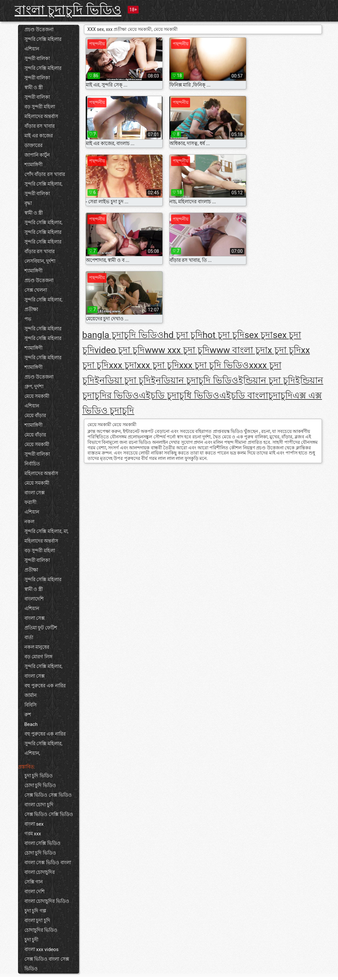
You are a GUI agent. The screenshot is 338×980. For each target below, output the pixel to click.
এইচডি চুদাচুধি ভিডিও (179, 395)
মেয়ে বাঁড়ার (35, 416)
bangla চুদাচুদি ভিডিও (123, 335)
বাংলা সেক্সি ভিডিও (42, 843)
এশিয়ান (32, 49)
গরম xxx (33, 834)
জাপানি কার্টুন (37, 155)
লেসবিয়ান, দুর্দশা (40, 261)
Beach (31, 724)
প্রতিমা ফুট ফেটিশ (41, 628)
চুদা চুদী (32, 940)
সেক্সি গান (34, 882)
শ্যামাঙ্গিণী (33, 165)
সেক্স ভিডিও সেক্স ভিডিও (48, 795)
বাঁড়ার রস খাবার (40, 126)
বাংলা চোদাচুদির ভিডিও (47, 901)
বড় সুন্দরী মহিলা (40, 107)
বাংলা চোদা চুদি (39, 805)
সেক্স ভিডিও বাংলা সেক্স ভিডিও (47, 964)
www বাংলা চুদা (239, 350)
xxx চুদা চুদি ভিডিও (214, 365)
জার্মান (31, 695)
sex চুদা (259, 335)
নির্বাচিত (32, 464)
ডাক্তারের (33, 145)
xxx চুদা (123, 365)
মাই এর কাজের (39, 136)
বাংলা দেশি (35, 892)
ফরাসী (30, 502)
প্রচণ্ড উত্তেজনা (39, 30)
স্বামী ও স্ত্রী (34, 87)
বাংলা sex (34, 824)
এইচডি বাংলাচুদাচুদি (256, 395)
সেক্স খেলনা (36, 290)
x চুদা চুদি (284, 350)
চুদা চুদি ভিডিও (39, 776)
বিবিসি (31, 705)
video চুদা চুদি (120, 350)
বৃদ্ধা (28, 203)
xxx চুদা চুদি (158, 365)
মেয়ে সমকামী (37, 396)
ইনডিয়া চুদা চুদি (123, 380)
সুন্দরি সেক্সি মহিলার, (43, 184)
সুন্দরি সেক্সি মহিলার (43, 39)
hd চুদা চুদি (183, 335)
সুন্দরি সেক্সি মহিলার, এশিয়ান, (43, 748)
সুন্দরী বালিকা (37, 59)
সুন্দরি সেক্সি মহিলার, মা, (46, 531)
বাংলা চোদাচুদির (40, 872)
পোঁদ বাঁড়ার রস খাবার (45, 174)
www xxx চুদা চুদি (177, 350)
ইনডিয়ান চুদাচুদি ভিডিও (195, 380)
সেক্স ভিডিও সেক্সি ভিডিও (49, 814)
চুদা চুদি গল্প (35, 911)
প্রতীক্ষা (31, 309)
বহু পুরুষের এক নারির (45, 686)
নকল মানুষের (37, 647)
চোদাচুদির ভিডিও (41, 930)
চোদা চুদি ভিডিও (40, 785)
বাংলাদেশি (34, 599)
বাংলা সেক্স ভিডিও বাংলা (48, 863)
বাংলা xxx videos (41, 949)
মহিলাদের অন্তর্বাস (41, 116)
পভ (28, 319)
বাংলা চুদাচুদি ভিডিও (68, 10)
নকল (29, 522)
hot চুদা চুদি (224, 335)
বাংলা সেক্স (35, 493)
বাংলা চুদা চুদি (37, 920)
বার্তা (29, 637)
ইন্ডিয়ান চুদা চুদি (267, 380)
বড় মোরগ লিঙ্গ (38, 657)
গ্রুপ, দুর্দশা (34, 387)
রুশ (28, 715)
